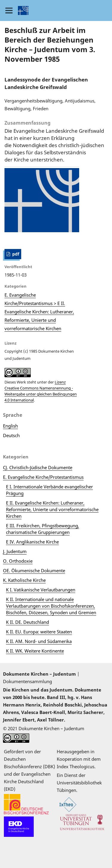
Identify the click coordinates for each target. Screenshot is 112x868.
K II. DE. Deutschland (27, 622)
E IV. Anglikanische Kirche (32, 542)
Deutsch (11, 435)
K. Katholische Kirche (24, 580)
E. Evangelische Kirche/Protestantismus (43, 477)
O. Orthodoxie (18, 561)
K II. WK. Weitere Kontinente (35, 651)
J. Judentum (15, 551)
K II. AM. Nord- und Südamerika (39, 641)
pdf (15, 254)
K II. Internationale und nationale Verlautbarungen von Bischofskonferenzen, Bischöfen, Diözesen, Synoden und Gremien (51, 606)
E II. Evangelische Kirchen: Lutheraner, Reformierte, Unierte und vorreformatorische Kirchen (52, 509)
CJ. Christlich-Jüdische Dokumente (38, 467)
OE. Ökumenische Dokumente (34, 570)
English (10, 426)
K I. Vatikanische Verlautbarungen (41, 590)
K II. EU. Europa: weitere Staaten (39, 632)
